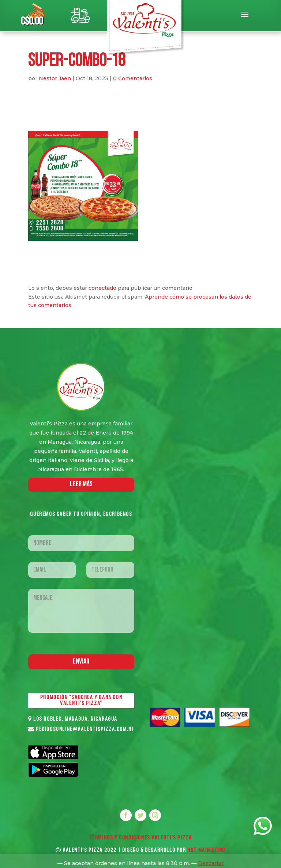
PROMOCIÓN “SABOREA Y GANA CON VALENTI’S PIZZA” (81, 701)
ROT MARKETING (206, 850)
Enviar (81, 662)
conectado (102, 288)
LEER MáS (81, 484)
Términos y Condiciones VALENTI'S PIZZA (141, 838)
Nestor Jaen (55, 78)
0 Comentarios (133, 78)
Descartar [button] (211, 863)
